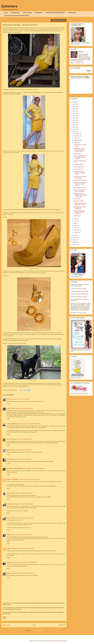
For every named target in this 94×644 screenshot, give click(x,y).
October (76, 138)
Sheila (82, 52)
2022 (74, 111)
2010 (74, 240)
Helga (8, 535)
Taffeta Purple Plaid (79, 167)
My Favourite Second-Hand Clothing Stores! (17, 15)
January (76, 232)
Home (6, 13)
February (76, 230)
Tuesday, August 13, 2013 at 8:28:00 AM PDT (29, 479)
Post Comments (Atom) (37, 630)
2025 (74, 104)
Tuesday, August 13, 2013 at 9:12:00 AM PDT (22, 493)
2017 (74, 122)
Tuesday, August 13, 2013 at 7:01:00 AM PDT (33, 469)
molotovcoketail (53, 641)
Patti (8, 439)
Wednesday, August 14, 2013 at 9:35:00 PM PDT (23, 573)
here (4, 153)
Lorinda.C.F (10, 562)
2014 (74, 129)
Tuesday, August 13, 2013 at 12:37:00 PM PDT (21, 535)
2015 (74, 127)
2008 (74, 244)
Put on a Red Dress (79, 169)
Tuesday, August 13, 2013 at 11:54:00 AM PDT (22, 518)
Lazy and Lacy (77, 153)
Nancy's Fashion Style (82, 294)
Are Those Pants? (78, 165)
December (77, 134)
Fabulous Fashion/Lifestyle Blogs (55, 13)
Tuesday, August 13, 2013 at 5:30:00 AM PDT (21, 439)
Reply (8, 404)
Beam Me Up (77, 216)
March (76, 228)
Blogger (65, 641)
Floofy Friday (77, 199)
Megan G (9, 549)
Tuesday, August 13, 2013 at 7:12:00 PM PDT (23, 549)
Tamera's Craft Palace (12, 479)
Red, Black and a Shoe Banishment (80, 208)
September (77, 140)
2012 (74, 235)
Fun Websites (72, 13)
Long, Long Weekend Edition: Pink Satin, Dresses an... (79, 212)
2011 (74, 238)
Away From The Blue (81, 289)
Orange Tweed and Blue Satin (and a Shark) (80, 204)
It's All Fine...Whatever (82, 297)
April (75, 226)
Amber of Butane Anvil (13, 424)
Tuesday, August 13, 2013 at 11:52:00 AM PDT (22, 504)
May (75, 223)
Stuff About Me (15, 13)
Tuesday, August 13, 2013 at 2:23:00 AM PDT (19, 399)
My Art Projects (28, 13)
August (76, 143)
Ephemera (9, 6)
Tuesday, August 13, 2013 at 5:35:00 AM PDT (21, 450)
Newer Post (6, 625)
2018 (74, 120)
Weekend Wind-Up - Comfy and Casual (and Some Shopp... (80, 195)
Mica (8, 450)
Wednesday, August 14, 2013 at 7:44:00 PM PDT (25, 562)
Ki (7, 399)
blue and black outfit (18, 29)
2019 (74, 118)
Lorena (21, 28)
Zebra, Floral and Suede (80, 180)
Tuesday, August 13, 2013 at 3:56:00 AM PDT (30, 424)
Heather (9, 573)
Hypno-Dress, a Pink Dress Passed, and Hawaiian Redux (79, 150)
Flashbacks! (39, 13)
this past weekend (45, 31)
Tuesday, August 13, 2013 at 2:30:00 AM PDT (22, 408)
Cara (8, 459)
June (75, 221)
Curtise (9, 408)
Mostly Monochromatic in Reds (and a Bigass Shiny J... (80, 184)
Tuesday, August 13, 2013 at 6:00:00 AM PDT (21, 459)
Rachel (9, 504)
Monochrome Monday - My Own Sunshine (80, 191)
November (77, 136)
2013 (74, 132)
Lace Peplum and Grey (80, 188)
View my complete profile (77, 63)
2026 (74, 102)
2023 (74, 109)
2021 (74, 113)
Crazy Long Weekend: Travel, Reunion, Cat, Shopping (80, 157)
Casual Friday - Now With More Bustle (80, 177)
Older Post (62, 625)
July (75, 219)
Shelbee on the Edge (83, 291)
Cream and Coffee (78, 201)
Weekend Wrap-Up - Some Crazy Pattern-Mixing (80, 173)
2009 (74, 242)
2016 (74, 125)
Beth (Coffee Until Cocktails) (14, 469)
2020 (74, 116)
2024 (74, 106)
